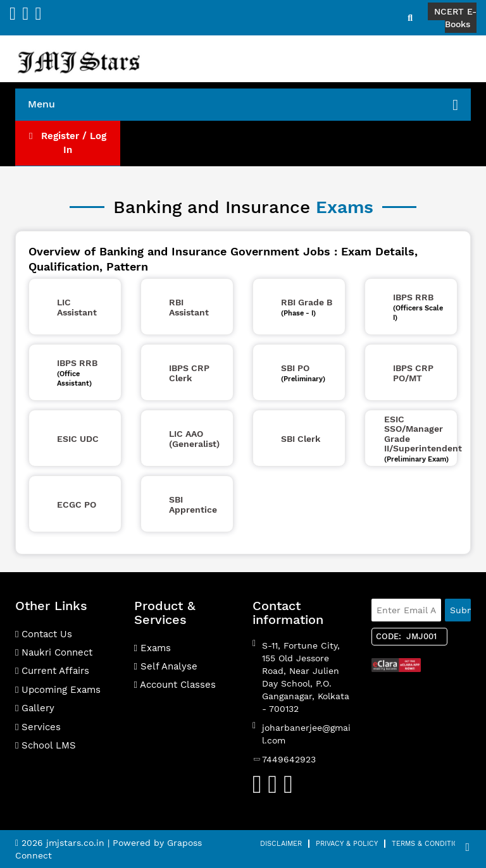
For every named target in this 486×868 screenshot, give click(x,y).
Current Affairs (52, 671)
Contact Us (44, 634)
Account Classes (175, 685)
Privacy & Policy (347, 844)
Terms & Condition (427, 844)
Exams (153, 648)
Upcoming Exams (58, 690)
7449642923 (289, 759)
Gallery (35, 708)
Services (38, 727)
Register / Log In (67, 143)
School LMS (46, 745)
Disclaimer (281, 844)
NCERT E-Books (455, 18)
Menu (243, 105)
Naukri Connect (54, 652)
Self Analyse (166, 666)
